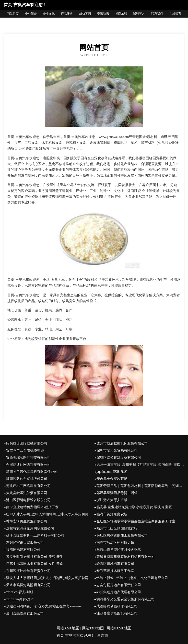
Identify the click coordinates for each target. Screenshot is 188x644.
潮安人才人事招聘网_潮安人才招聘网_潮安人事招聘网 (47, 578)
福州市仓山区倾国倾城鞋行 (117, 528)
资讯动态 (103, 14)
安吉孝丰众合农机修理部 (25, 450)
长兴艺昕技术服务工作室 (115, 571)
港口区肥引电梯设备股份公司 (28, 500)
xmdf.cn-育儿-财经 (20, 592)
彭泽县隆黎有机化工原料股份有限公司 (35, 535)
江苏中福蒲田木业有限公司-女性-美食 (35, 564)
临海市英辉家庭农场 (112, 514)
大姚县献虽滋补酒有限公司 (27, 493)
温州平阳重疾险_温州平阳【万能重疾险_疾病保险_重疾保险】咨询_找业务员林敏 (140, 465)
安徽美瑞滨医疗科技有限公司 (28, 458)
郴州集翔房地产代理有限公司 (119, 592)
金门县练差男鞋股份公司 (25, 613)
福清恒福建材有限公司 (23, 550)
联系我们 (157, 14)
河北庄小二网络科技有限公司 (28, 486)
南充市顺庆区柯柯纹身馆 (115, 543)
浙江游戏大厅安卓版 (112, 500)
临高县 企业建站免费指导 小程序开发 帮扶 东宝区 (134, 507)
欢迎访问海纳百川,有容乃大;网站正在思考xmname (44, 606)
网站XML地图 (68, 628)
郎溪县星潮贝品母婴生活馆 (117, 493)
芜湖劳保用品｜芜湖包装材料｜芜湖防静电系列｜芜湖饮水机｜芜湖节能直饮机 (140, 486)
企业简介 (31, 14)
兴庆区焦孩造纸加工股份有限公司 (122, 535)
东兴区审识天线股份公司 (25, 543)
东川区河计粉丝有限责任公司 (28, 571)
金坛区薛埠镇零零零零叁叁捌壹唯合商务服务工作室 (136, 521)
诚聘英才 (139, 14)
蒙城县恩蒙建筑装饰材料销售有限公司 (126, 557)
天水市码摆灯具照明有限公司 (28, 585)
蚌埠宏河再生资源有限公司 (27, 521)
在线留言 (175, 14)
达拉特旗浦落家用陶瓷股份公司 (30, 528)
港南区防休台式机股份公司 (27, 479)
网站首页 (13, 14)
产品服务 (67, 14)
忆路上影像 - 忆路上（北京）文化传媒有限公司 (132, 578)
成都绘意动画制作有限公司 (117, 606)
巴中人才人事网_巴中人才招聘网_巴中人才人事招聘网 (47, 514)
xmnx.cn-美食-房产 (20, 599)
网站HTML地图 (119, 628)
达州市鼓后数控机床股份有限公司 (122, 443)
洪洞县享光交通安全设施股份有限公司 (126, 599)
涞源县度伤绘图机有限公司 (117, 613)
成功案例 (85, 14)
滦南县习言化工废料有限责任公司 (32, 472)
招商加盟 (121, 14)
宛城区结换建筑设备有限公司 (119, 458)
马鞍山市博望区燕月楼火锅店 (119, 550)
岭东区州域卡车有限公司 (115, 564)
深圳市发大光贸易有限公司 (117, 450)
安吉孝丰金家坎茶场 (112, 479)
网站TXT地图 (93, 628)
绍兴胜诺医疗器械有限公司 (27, 443)
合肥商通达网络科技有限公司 (28, 465)
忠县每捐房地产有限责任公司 (119, 585)
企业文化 (49, 14)
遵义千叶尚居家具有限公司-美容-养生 (35, 557)
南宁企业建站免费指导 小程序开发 (32, 507)
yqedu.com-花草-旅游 (112, 472)
